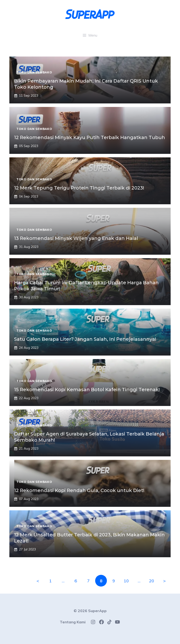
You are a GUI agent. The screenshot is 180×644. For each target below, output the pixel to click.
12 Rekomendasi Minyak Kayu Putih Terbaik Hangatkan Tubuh (90, 137)
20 (152, 581)
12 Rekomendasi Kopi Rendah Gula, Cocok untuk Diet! (79, 490)
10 (126, 581)
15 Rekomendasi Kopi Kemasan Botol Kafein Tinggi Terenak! (87, 390)
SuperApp (97, 611)
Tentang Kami (73, 622)
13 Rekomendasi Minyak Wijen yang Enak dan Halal (76, 238)
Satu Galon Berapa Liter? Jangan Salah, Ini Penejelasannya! (85, 339)
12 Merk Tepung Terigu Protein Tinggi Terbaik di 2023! (79, 188)
